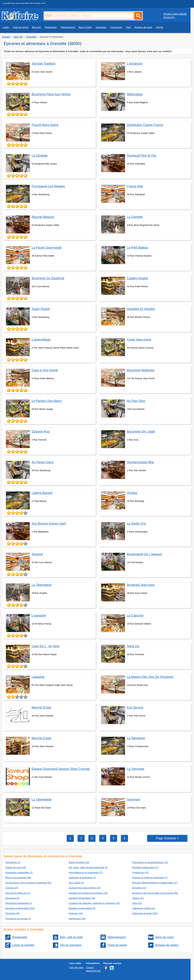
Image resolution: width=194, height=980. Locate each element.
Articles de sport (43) (16, 867)
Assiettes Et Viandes (141, 309)
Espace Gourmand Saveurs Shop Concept (61, 769)
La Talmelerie (136, 738)
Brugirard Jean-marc (141, 585)
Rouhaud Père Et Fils (141, 156)
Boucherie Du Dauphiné (48, 278)
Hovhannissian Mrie (140, 462)
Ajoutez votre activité (175, 14)
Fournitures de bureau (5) (18, 919)
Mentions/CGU (94, 971)
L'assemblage (41, 340)
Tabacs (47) (138, 898)
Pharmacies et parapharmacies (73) (150, 862)
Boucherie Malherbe (141, 370)
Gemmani (134, 800)
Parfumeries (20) (77, 919)
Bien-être (37, 27)
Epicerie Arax (41, 432)
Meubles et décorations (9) (82, 908)
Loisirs (6, 27)
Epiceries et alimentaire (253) (20, 908)
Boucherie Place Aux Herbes (51, 94)
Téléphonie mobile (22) (144, 908)
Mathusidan (135, 94)
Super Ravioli (41, 309)
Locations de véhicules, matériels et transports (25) (94, 903)
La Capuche (135, 616)
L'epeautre (39, 616)
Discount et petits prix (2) (18, 893)
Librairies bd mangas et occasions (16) (88, 893)
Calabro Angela (137, 278)
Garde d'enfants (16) (79, 862)
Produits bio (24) (140, 873)
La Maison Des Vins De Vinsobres (150, 677)
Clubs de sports (21, 27)
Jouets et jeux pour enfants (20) (85, 888)
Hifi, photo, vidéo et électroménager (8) (88, 867)
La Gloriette (40, 156)
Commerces (116, 27)
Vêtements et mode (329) (145, 913)
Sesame (37, 554)
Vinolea (132, 493)
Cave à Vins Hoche (45, 370)
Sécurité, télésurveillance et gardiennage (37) (155, 883)
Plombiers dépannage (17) (145, 867)
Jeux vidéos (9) (76, 883)
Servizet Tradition (44, 64)
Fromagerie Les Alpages (48, 186)
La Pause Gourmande (47, 248)
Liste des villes (76, 967)
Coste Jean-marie (139, 340)
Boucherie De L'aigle (141, 432)
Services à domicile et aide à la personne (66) (155, 893)
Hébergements (68, 27)
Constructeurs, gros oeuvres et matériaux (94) (28, 883)
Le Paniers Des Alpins (47, 401)
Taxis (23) (137, 903)
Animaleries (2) (13, 862)
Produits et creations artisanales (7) (150, 878)
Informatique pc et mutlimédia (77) (86, 873)
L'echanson (135, 64)
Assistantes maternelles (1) (19, 873)
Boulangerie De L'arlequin (145, 554)
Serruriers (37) (139, 888)
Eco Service (135, 708)
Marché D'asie (41, 708)
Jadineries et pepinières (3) (82, 878)
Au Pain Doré (136, 401)
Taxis (128, 27)
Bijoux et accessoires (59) (18, 878)
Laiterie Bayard (42, 493)
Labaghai (38, 677)
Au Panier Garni (43, 462)
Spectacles (101, 27)
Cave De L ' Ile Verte (46, 646)
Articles (160, 27)
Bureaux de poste (143, 27)
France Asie (135, 186)
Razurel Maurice (43, 217)
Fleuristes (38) (12, 913)
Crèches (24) (12, 888)
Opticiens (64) (76, 913)
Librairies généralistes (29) (82, 898)
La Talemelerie (42, 585)
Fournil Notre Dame (45, 125)
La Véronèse (136, 769)
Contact (90, 967)
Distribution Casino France (145, 125)
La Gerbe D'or (136, 524)
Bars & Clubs (85, 27)
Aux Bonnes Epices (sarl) (49, 524)
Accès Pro (169, 17)
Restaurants (51, 27)
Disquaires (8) (12, 898)
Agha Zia (133, 646)
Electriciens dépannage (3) (19, 903)
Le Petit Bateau (137, 248)
